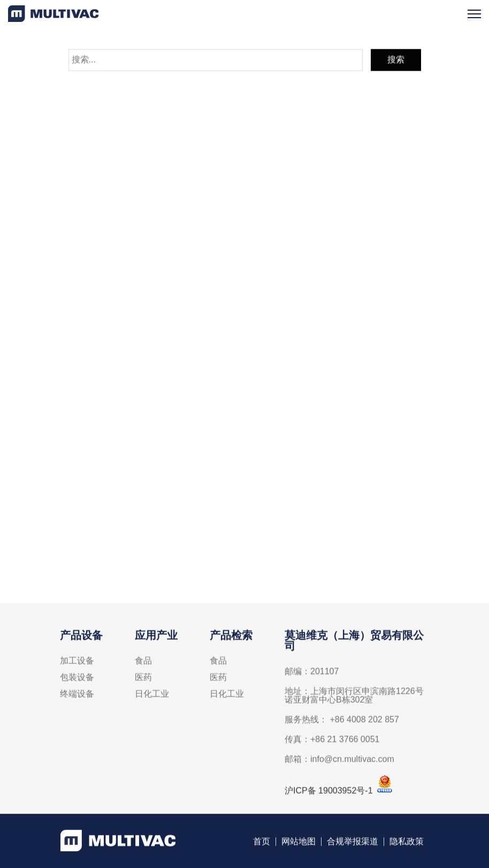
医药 (143, 680)
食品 (143, 664)
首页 (262, 844)
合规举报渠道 (353, 844)
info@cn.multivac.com (221, 565)
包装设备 (77, 680)
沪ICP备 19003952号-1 (329, 793)
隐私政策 (407, 844)
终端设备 (77, 697)
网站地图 (299, 844)
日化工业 (152, 697)
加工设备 (77, 664)
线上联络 (244, 473)
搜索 (396, 62)
